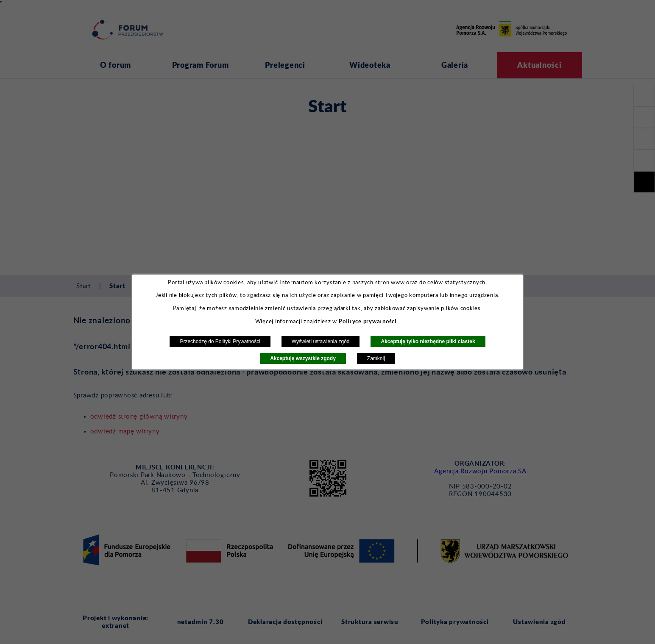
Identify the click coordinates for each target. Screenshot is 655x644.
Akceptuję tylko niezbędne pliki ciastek (428, 341)
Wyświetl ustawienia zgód (321, 341)
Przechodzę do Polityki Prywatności (220, 341)
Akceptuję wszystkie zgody (303, 358)
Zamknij (376, 358)
